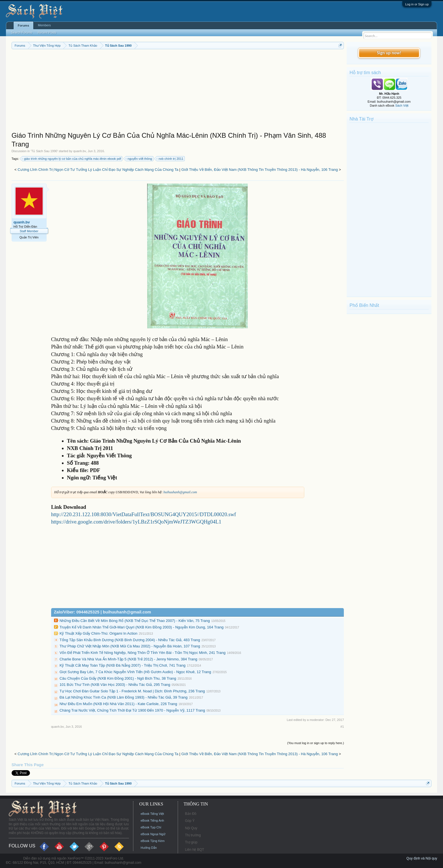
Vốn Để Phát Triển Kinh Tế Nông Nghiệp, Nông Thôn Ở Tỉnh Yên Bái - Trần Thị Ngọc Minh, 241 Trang (143, 653)
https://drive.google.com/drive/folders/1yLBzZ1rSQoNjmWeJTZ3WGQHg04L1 (136, 522)
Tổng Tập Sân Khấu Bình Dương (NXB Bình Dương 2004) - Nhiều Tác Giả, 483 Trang (130, 640)
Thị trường (193, 835)
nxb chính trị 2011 (170, 159)
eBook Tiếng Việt (152, 814)
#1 (342, 727)
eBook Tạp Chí (151, 827)
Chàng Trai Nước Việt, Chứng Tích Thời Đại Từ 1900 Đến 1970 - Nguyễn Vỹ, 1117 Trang (132, 710)
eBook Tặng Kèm (153, 841)
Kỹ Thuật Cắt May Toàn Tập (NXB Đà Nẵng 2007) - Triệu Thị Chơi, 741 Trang (123, 665)
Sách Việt (402, 105)
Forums (23, 25)
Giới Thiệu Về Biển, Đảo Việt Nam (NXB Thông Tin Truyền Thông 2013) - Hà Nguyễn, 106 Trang (260, 170)
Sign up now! (389, 53)
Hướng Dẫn (149, 848)
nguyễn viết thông (139, 159)
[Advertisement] (178, 92)
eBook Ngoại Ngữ (153, 834)
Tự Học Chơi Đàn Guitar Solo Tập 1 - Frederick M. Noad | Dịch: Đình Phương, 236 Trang (132, 691)
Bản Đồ (191, 814)
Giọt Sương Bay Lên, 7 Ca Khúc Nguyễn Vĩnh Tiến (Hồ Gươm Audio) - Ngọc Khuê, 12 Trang (135, 672)
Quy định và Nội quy (422, 858)
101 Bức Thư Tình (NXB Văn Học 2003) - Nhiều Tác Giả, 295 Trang (115, 685)
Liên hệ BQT (195, 850)
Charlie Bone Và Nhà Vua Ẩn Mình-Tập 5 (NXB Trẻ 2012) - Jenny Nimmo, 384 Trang (129, 659)
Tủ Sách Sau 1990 (44, 151)
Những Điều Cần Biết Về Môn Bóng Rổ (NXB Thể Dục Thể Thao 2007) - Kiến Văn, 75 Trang (135, 621)
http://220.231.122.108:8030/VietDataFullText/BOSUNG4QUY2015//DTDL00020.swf (144, 514)
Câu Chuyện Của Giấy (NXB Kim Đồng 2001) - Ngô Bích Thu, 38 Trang (118, 678)
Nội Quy (191, 828)
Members (44, 25)
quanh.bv (80, 151)
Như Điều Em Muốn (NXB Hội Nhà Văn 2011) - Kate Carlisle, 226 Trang (118, 704)
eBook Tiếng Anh (152, 820)
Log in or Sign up (417, 4)
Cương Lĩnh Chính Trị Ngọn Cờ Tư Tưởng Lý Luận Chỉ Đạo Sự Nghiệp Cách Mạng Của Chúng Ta (98, 170)
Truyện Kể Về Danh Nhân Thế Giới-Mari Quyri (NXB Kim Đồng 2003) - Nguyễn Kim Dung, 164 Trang (142, 627)
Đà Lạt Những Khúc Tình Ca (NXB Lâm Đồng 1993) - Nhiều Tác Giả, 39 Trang (124, 697)
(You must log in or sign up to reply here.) (316, 743)
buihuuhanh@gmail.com (180, 492)
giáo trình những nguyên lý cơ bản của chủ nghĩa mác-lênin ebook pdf (72, 159)
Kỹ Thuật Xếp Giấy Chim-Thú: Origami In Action (99, 633)
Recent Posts (47, 33)
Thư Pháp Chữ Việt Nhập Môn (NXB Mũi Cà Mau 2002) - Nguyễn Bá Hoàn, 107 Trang (130, 646)
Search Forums (22, 33)
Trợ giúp (191, 842)
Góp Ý (190, 821)
